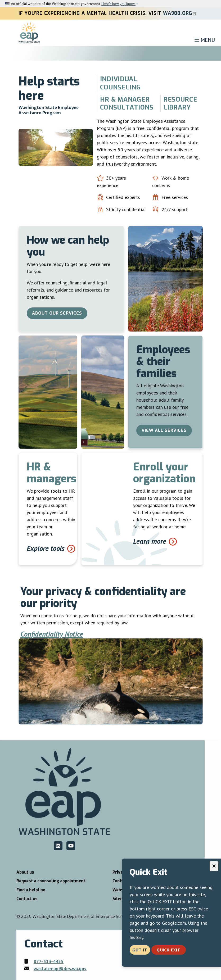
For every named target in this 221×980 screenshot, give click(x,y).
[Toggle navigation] (205, 40)
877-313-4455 (49, 961)
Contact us (27, 899)
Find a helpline (31, 890)
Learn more (150, 541)
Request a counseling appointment (51, 881)
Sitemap (121, 899)
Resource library (180, 103)
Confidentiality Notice (52, 634)
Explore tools (46, 548)
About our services (57, 313)
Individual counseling (120, 83)
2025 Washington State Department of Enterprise (79, 917)
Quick (169, 950)
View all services (164, 430)
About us (25, 872)
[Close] (214, 866)
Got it (140, 950)
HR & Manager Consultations (127, 103)
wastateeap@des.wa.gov (60, 968)
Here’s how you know (118, 4)
